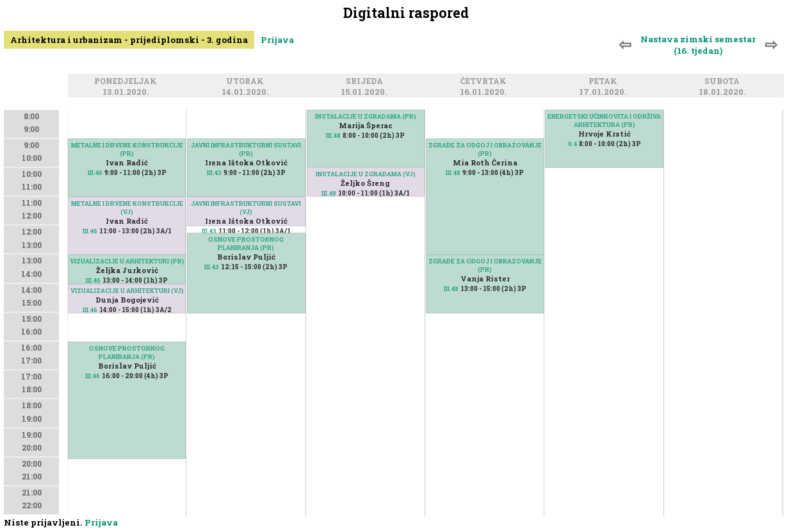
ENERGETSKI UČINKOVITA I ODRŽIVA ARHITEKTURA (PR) (604, 121)
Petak (605, 82)
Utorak (247, 82)
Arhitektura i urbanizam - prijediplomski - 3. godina (129, 40)
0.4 (572, 144)
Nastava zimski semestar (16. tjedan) (698, 45)
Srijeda (366, 82)
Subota (724, 82)
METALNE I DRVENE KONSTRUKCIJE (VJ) (127, 208)
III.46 (95, 173)
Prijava (277, 40)
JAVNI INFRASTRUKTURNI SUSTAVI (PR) (246, 149)
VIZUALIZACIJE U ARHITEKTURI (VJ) (127, 291)
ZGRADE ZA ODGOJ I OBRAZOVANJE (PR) (485, 265)
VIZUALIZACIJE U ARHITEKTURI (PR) (127, 261)
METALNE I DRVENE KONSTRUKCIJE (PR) (127, 149)
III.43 (214, 173)
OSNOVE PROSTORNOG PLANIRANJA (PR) (127, 353)
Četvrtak (485, 82)
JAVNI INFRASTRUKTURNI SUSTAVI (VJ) (246, 208)
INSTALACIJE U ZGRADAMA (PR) (366, 116)
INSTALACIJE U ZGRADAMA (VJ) (366, 174)
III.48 (333, 136)
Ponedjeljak (127, 82)
